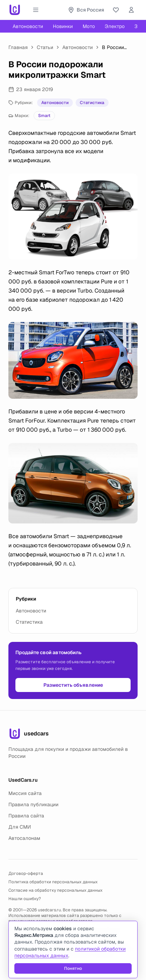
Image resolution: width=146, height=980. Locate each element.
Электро (115, 26)
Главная (18, 47)
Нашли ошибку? (25, 899)
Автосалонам (24, 838)
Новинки (63, 26)
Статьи (45, 47)
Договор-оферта (26, 873)
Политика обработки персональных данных (53, 882)
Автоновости (28, 26)
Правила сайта (26, 816)
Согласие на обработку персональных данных (55, 890)
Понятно (73, 968)
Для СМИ (20, 827)
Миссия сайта (25, 793)
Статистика (92, 103)
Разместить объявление (73, 685)
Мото (89, 26)
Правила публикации (33, 804)
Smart (44, 116)
